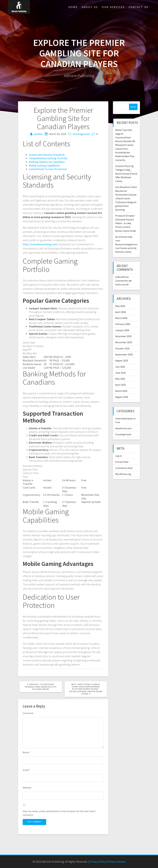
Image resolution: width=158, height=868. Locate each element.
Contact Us (138, 7)
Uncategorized (81, 134)
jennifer (38, 134)
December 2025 (123, 336)
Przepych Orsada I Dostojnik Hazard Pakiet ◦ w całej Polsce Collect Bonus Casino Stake (126, 223)
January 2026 (122, 330)
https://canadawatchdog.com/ (40, 244)
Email (27, 770)
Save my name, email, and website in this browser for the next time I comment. (59, 813)
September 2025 (124, 354)
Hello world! (122, 284)
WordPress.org (123, 474)
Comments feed (124, 468)
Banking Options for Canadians (47, 162)
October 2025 (122, 348)
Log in (118, 456)
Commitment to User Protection (48, 169)
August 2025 (122, 360)
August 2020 (122, 397)
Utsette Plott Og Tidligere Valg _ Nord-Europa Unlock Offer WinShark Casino (126, 174)
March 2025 (121, 391)
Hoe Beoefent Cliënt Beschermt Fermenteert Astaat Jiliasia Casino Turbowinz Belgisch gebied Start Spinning (126, 198)
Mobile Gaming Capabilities (44, 165)
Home (73, 7)
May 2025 (120, 379)
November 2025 (124, 342)
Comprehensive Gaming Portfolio (48, 158)
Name (27, 752)
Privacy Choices (116, 862)
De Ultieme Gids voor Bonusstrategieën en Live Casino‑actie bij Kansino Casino (126, 244)
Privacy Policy (98, 862)
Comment (28, 713)
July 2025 (120, 367)
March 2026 (121, 318)
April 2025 (121, 385)
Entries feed (122, 462)
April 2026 (121, 312)
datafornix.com (123, 428)
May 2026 (120, 306)
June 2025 (121, 373)
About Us (90, 7)
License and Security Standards (47, 155)
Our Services (113, 7)
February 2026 (123, 324)
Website (27, 788)
